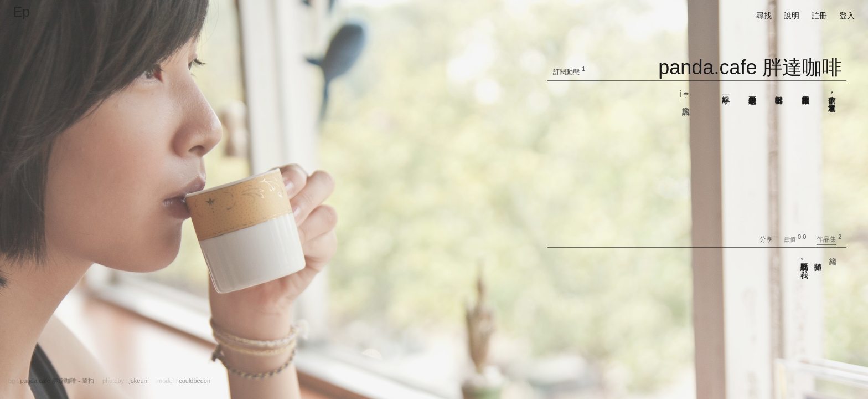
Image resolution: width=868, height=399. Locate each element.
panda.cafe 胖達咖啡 (750, 67)
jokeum (139, 381)
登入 (847, 16)
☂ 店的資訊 (686, 96)
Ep (22, 12)
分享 (771, 239)
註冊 (819, 16)
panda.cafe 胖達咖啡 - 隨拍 (57, 381)
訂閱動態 (566, 72)
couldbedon (195, 381)
